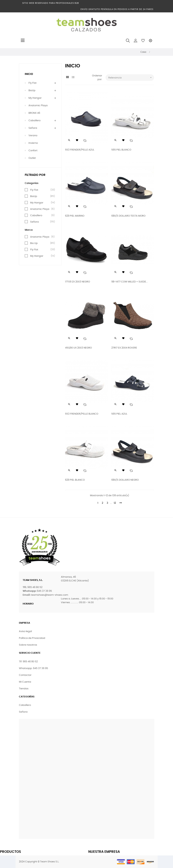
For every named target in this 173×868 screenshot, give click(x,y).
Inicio (29, 74)
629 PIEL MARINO (75, 216)
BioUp (32, 91)
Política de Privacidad (32, 638)
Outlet (32, 158)
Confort (33, 151)
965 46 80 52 (35, 587)
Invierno (33, 143)
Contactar (25, 675)
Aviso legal (25, 631)
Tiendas (24, 689)
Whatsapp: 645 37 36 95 (33, 668)
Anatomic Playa (38, 106)
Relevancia (131, 78)
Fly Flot (33, 83)
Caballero (34, 121)
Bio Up (34, 243)
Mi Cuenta (25, 682)
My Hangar (35, 98)
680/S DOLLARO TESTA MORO (128, 216)
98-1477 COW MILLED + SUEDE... (130, 282)
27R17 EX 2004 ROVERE (124, 348)
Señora (33, 128)
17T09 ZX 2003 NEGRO (78, 282)
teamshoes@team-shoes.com (49, 595)
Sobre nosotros (28, 645)
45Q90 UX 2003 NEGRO (78, 348)
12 (115, 503)
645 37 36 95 (44, 591)
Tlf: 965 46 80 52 (28, 662)
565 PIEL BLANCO (121, 150)
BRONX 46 (34, 113)
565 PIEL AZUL (119, 414)
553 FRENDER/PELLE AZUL (80, 150)
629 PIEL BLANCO (75, 480)
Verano (33, 136)
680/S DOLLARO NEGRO (125, 480)
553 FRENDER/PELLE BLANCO (82, 414)
